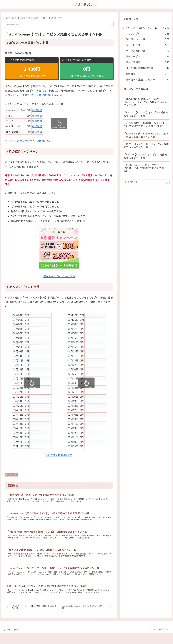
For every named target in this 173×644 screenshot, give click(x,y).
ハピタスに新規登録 (38, 95)
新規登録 (37, 110)
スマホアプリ (12, 475)
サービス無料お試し (148, 51)
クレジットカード (148, 39)
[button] (111, 25)
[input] (59, 25)
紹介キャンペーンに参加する (59, 276)
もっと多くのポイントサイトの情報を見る (28, 141)
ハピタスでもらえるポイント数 (146, 28)
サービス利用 (148, 62)
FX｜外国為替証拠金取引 (148, 68)
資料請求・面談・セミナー (148, 80)
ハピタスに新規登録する (59, 455)
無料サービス (148, 57)
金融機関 (148, 74)
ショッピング (148, 45)
